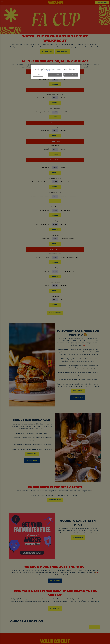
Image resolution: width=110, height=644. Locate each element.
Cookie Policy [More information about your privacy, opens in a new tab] (50, 71)
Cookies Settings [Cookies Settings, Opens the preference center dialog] (38, 75)
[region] (56, 72)
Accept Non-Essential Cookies (71, 75)
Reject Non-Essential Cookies (55, 75)
